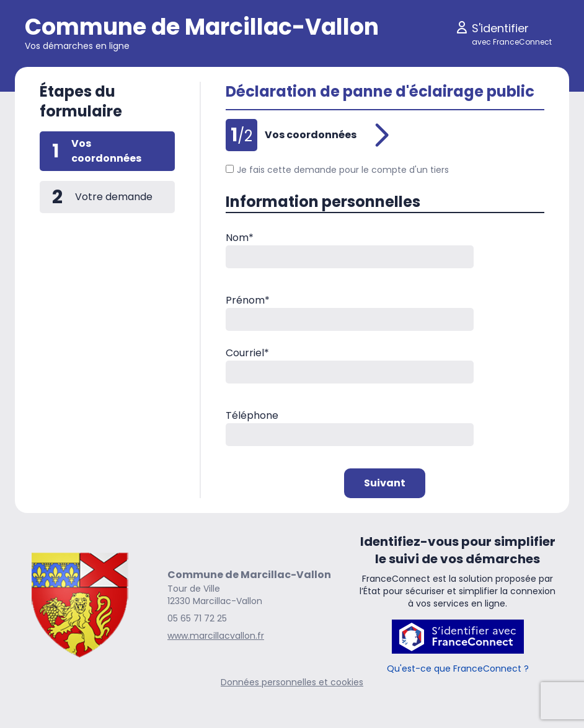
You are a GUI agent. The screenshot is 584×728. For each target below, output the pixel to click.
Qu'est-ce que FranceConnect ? (458, 669)
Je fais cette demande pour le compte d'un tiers (337, 170)
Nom (240, 238)
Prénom (248, 300)
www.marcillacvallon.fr (216, 636)
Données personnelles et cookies (292, 682)
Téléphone (252, 415)
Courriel (247, 353)
